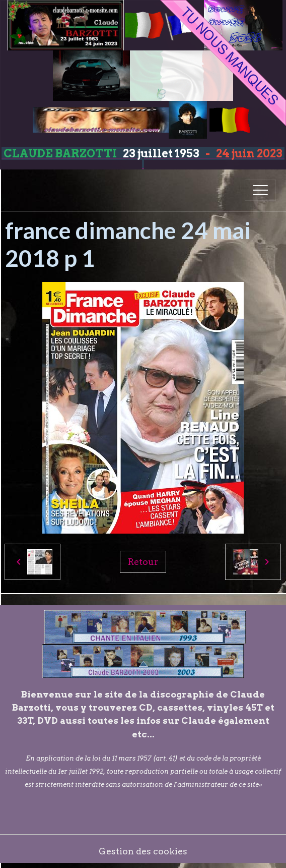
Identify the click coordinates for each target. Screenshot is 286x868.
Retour (143, 562)
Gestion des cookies (143, 851)
